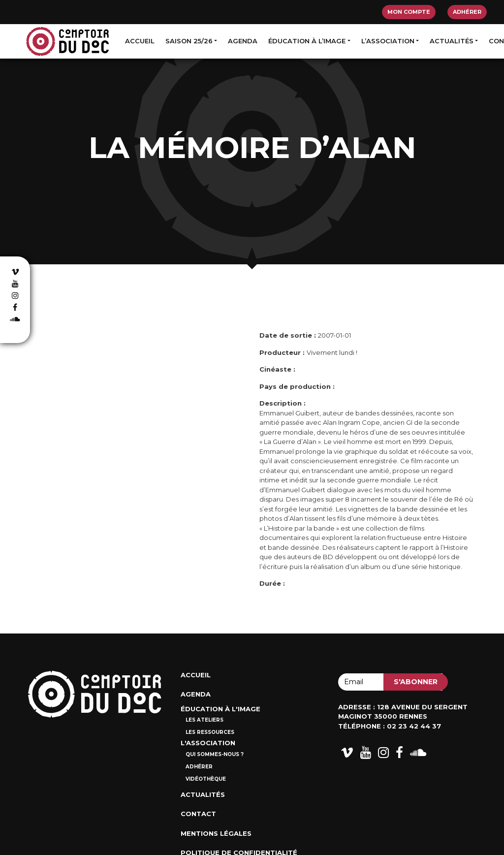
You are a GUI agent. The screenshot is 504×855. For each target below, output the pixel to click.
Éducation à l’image (307, 41)
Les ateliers (205, 720)
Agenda (243, 41)
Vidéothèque (206, 779)
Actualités (452, 41)
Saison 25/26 (189, 41)
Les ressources (210, 732)
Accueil (140, 41)
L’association (388, 41)
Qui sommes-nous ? (215, 754)
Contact (198, 814)
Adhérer (467, 12)
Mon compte (409, 12)
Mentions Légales (216, 833)
